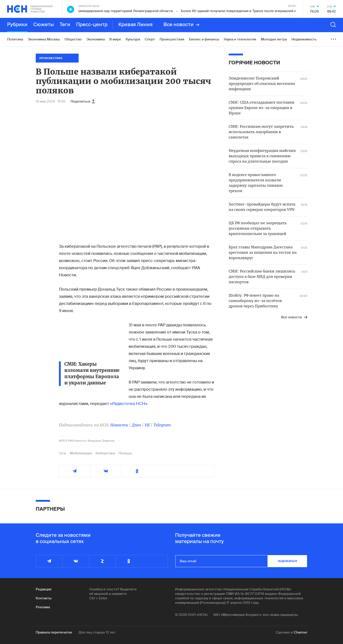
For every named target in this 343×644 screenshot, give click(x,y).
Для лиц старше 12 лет (97, 632)
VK (147, 425)
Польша (125, 453)
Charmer (300, 632)
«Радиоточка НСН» (129, 404)
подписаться (287, 561)
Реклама (43, 607)
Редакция (44, 589)
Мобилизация (81, 453)
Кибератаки (105, 453)
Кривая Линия (135, 25)
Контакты (44, 598)
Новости (119, 425)
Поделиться (83, 101)
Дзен (136, 425)
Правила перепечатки (54, 632)
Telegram (162, 425)
